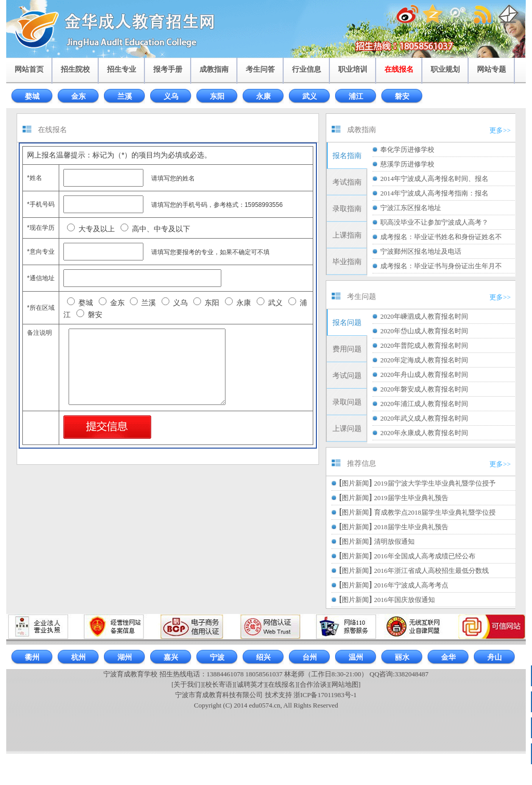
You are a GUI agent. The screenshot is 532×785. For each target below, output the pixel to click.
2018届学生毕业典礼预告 (411, 527)
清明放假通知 (394, 541)
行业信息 (307, 69)
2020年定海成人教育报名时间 (424, 360)
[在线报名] (282, 684)
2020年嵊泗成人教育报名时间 (424, 316)
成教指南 (214, 69)
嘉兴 (171, 657)
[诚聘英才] (250, 684)
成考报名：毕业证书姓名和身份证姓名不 (441, 237)
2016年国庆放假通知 (404, 600)
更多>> (500, 130)
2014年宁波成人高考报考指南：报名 (434, 193)
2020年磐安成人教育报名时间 (424, 389)
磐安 (402, 96)
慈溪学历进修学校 (407, 164)
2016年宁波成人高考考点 (411, 585)
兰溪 (125, 96)
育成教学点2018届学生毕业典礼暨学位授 (435, 512)
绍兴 (263, 657)
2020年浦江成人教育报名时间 (424, 404)
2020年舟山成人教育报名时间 (424, 375)
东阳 (217, 96)
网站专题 (491, 69)
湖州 (125, 657)
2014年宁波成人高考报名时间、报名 (434, 179)
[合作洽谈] (314, 684)
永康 (263, 96)
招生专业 (122, 69)
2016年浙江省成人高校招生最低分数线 (431, 571)
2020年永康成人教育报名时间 (424, 433)
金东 (78, 96)
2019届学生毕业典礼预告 (411, 498)
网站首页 (29, 69)
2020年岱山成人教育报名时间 (424, 331)
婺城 (32, 96)
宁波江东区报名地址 (411, 208)
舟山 (495, 657)
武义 (310, 96)
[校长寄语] (219, 684)
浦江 (356, 96)
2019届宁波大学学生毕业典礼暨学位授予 (435, 483)
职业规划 (445, 69)
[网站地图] (345, 684)
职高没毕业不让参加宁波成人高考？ (434, 222)
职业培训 (353, 69)
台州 (310, 657)
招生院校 (75, 69)
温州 (356, 657)
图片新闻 (355, 483)
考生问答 (260, 69)
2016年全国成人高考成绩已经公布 (425, 556)
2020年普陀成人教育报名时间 (424, 345)
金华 (448, 657)
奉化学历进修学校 (407, 149)
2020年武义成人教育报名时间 (424, 418)
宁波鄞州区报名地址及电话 (421, 251)
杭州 (78, 657)
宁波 (217, 657)
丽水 (402, 657)
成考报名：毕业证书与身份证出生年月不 (441, 266)
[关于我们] (187, 684)
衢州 (32, 657)
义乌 (171, 96)
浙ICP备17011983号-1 (325, 695)
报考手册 (168, 69)
